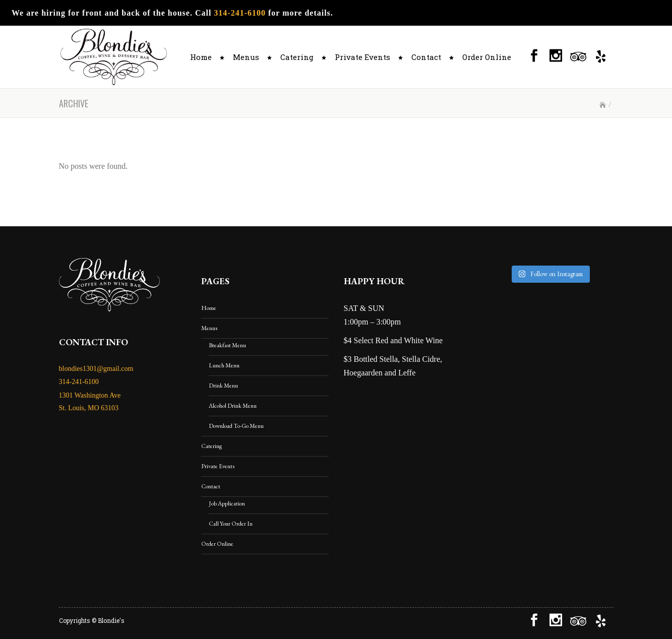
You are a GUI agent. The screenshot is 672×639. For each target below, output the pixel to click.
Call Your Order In (231, 524)
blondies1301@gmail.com (96, 369)
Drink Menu (223, 386)
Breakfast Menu (227, 345)
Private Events (218, 466)
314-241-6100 (240, 13)
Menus (209, 328)
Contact (211, 486)
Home (209, 308)
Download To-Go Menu (236, 426)
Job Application (227, 503)
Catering (211, 446)
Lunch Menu (224, 365)
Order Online (217, 544)
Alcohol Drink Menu (233, 406)
